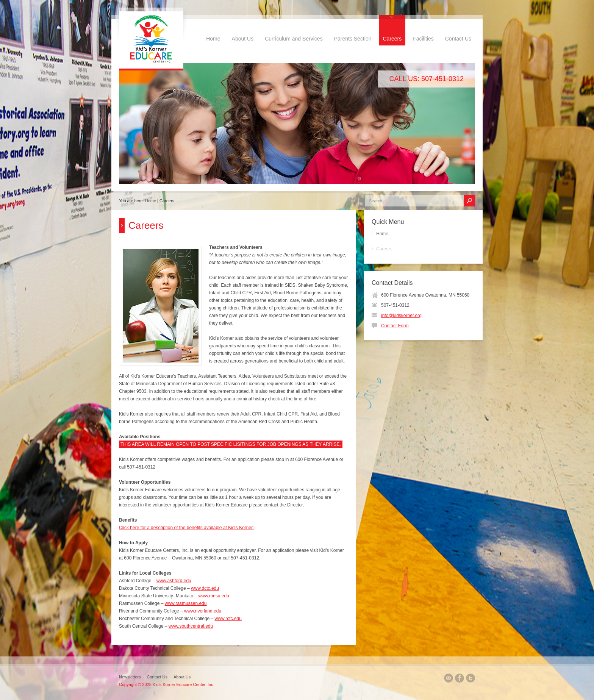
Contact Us (458, 39)
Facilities (423, 39)
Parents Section (353, 39)
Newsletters (130, 677)
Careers (392, 39)
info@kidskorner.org (401, 316)
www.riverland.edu (203, 611)
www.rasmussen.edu (186, 603)
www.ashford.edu (174, 581)
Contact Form (395, 326)
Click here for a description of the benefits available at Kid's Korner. (186, 528)
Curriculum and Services (294, 39)
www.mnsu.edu (213, 596)
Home (213, 39)
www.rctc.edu (228, 619)
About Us (243, 39)
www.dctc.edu (205, 588)
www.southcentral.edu (191, 626)
